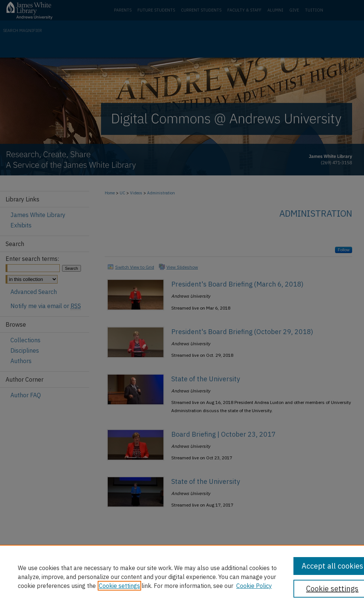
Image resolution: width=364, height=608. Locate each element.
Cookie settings (119, 586)
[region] (182, 576)
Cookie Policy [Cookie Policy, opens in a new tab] (254, 586)
